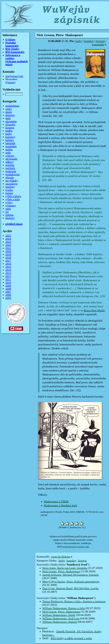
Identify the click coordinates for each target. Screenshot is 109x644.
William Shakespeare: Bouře (59, 615)
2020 (8, 251)
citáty (9, 109)
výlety (9, 202)
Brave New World (94, 310)
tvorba (9, 190)
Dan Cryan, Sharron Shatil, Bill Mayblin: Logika (70, 588)
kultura (10, 140)
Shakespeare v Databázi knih (60, 506)
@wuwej (10, 82)
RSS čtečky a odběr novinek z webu (71, 638)
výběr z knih (13, 199)
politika (10, 165)
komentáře (98, 45)
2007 (8, 292)
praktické (11, 171)
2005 (8, 298)
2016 (8, 264)
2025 (8, 236)
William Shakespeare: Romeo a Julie (64, 608)
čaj (7, 212)
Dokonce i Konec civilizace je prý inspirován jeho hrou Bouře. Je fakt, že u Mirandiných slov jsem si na (71, 306)
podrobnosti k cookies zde (76, 547)
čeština (9, 215)
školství (10, 218)
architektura (12, 106)
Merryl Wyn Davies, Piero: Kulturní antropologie (71, 582)
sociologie (11, 184)
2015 (8, 267)
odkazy (10, 162)
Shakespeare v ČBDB (56, 502)
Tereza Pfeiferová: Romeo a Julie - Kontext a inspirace (74, 601)
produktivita (12, 174)
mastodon (11, 146)
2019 (8, 254)
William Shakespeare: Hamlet (60, 622)
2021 (8, 248)
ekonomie (11, 121)
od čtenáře (11, 159)
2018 (8, 257)
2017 (8, 261)
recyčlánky (12, 181)
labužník (10, 143)
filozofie (10, 124)
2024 (8, 239)
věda (8, 209)
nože (8, 153)
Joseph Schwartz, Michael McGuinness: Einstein (70, 575)
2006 (8, 295)
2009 (8, 285)
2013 (8, 273)
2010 (8, 282)
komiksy (89, 41)
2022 (8, 245)
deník (9, 112)
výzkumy (11, 206)
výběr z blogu (13, 196)
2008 (8, 289)
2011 (8, 279)
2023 (8, 242)
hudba (9, 131)
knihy (79, 41)
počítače (10, 168)
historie (100, 41)
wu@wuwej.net (14, 76)
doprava (10, 115)
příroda (10, 177)
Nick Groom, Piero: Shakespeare (61, 571)
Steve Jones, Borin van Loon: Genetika (65, 568)
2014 (8, 270)
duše (8, 118)
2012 (8, 276)
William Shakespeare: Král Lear (61, 618)
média (9, 149)
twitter (9, 193)
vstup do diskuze (61, 557)
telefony (10, 187)
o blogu (10, 156)
